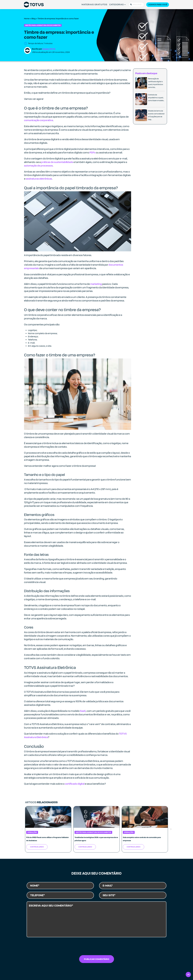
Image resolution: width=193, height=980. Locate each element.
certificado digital (75, 784)
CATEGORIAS (117, 5)
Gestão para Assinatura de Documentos (43, 25)
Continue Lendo (37, 847)
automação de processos (38, 166)
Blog (33, 19)
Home (27, 19)
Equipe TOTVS (49, 49)
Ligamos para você (158, 5)
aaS (84, 711)
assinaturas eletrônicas (39, 179)
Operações (32, 832)
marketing (96, 284)
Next (171, 829)
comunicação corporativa (39, 120)
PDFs (93, 153)
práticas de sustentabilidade (57, 162)
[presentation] (97, 947)
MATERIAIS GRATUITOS (95, 5)
